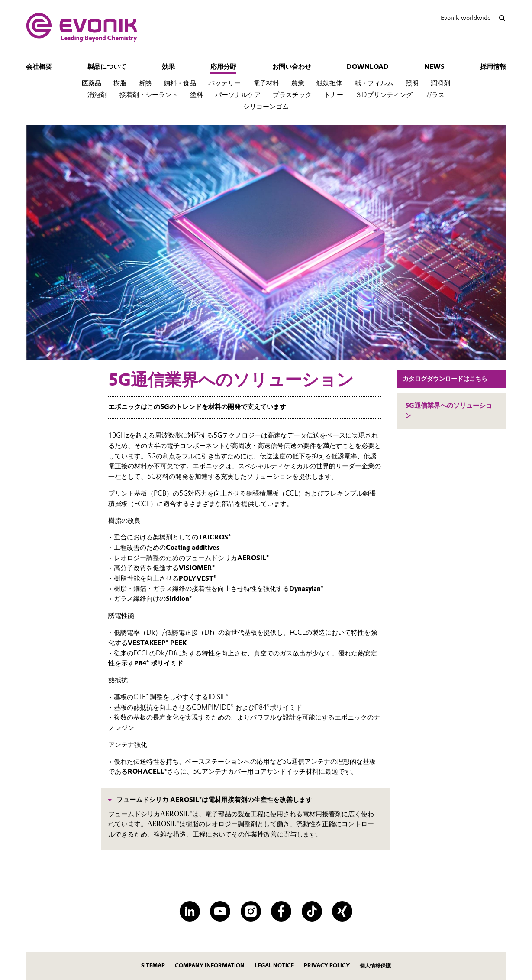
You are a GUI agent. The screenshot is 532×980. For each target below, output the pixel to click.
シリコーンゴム (266, 107)
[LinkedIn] (190, 911)
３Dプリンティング (384, 95)
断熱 (145, 83)
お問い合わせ (292, 67)
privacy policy (327, 965)
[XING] (342, 911)
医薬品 (92, 83)
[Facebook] (281, 911)
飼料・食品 (180, 83)
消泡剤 (97, 95)
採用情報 (493, 67)
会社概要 (39, 67)
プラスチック (292, 95)
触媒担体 (329, 83)
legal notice (274, 965)
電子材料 (266, 83)
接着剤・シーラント (149, 95)
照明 (412, 83)
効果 (168, 67)
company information (210, 965)
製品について (107, 67)
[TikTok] (312, 911)
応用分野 (223, 67)
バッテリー (224, 83)
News (434, 67)
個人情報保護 (375, 965)
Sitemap (153, 965)
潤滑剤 (440, 83)
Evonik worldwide (466, 18)
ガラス (435, 95)
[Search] (502, 18)
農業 (298, 83)
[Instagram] (251, 911)
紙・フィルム (374, 83)
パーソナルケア (238, 95)
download (368, 67)
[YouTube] (220, 911)
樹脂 (120, 83)
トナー (334, 95)
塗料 (197, 95)
